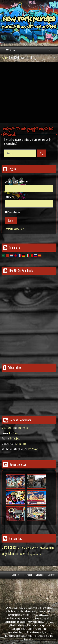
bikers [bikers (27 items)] (21, 548)
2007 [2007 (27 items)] (15, 548)
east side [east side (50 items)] (44, 547)
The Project (23, 428)
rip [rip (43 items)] (31, 554)
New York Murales (29, 20)
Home (4, 57)
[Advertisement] (29, 93)
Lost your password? (14, 229)
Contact (51, 575)
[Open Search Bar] (51, 50)
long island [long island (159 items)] (8, 554)
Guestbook (21, 444)
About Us (15, 575)
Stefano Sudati (8, 428)
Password (9, 197)
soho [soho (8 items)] (34, 555)
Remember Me (14, 212)
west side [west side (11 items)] (39, 554)
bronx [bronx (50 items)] (26, 547)
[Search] (41, 153)
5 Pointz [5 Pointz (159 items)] (7, 547)
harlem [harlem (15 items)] (51, 548)
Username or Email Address (17, 181)
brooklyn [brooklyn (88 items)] (34, 547)
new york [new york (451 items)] (23, 553)
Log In (11, 220)
